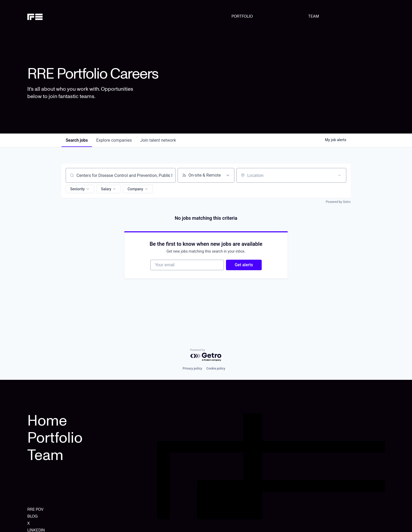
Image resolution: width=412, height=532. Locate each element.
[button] (80, 189)
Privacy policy (192, 369)
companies (114, 140)
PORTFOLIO (242, 16)
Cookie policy (216, 369)
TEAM (314, 16)
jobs (77, 140)
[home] (53, 16)
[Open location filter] (339, 175)
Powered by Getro (338, 202)
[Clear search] (169, 175)
